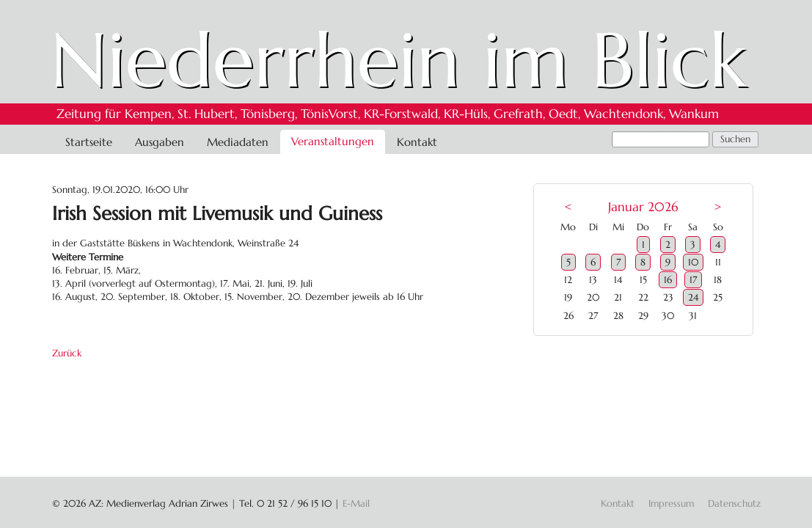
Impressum (671, 503)
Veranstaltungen (333, 141)
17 (693, 280)
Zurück (67, 353)
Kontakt (417, 142)
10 (693, 262)
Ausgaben (160, 142)
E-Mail (356, 503)
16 (668, 280)
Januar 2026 (643, 207)
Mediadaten (238, 142)
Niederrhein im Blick (399, 60)
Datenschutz (734, 503)
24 (693, 297)
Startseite (89, 142)
